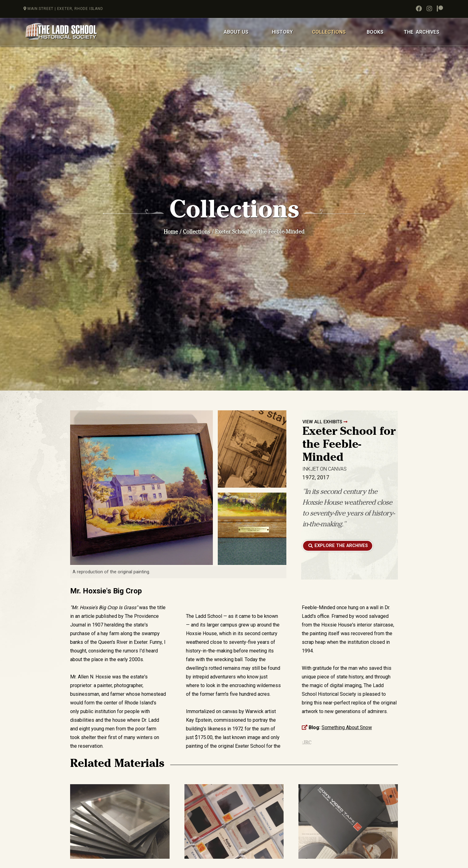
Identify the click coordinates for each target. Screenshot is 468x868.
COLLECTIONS (329, 32)
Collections (196, 232)
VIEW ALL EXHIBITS (325, 422)
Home (171, 232)
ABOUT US (236, 32)
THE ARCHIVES (422, 32)
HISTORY (282, 32)
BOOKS (375, 32)
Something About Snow (347, 727)
